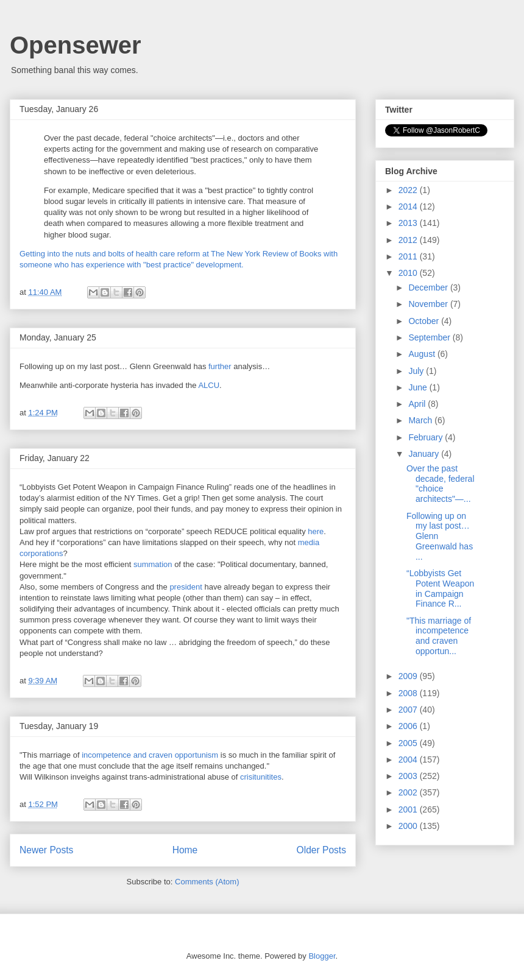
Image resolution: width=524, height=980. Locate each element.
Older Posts (321, 850)
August (423, 354)
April (418, 404)
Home (185, 850)
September (430, 337)
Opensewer (76, 45)
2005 (409, 743)
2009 (409, 676)
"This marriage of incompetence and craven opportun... (439, 636)
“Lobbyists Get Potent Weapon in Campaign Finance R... (440, 588)
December (429, 287)
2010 (409, 273)
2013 (409, 223)
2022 (409, 190)
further (221, 366)
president (186, 587)
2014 (409, 206)
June (419, 387)
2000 (409, 826)
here (316, 531)
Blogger (322, 956)
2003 (409, 776)
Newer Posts (46, 850)
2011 (409, 256)
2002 (409, 792)
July (417, 371)
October (425, 321)
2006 (409, 726)
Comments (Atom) (207, 882)
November (429, 304)
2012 (409, 240)
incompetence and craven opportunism (150, 755)
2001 (409, 809)
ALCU (209, 385)
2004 (409, 760)
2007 (409, 710)
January (425, 454)
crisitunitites (261, 777)
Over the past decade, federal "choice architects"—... (441, 484)
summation (154, 564)
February (427, 437)
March (421, 420)
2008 (409, 693)
